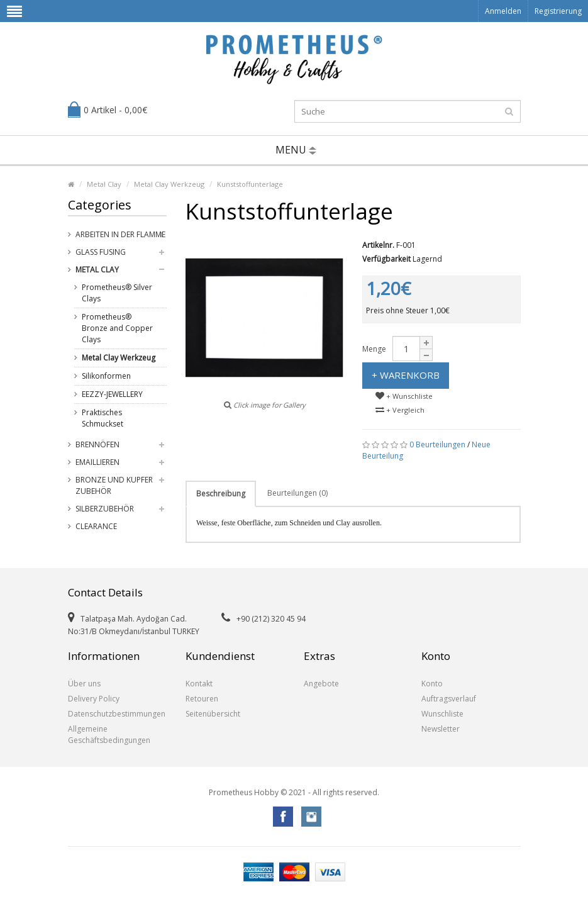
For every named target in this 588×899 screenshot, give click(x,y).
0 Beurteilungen (437, 444)
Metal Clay (104, 184)
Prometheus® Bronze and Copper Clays (117, 328)
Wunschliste (442, 714)
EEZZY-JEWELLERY (112, 394)
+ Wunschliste (404, 396)
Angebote (321, 684)
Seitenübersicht (213, 714)
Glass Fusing (101, 252)
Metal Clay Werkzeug (169, 184)
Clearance (96, 526)
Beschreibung (221, 494)
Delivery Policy (94, 699)
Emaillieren (97, 462)
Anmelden (503, 11)
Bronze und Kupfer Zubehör (114, 485)
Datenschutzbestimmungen (117, 714)
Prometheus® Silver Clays (117, 293)
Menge (374, 349)
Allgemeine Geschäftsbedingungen (109, 734)
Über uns (84, 684)
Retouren (202, 699)
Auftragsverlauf (449, 699)
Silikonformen (106, 376)
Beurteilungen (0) (297, 493)
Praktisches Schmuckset (103, 418)
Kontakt (199, 684)
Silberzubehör (105, 509)
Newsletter (441, 729)
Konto (432, 684)
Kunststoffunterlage (250, 184)
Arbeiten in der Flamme (120, 234)
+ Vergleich (400, 410)
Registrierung (558, 11)
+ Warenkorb (406, 375)
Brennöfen (97, 444)
